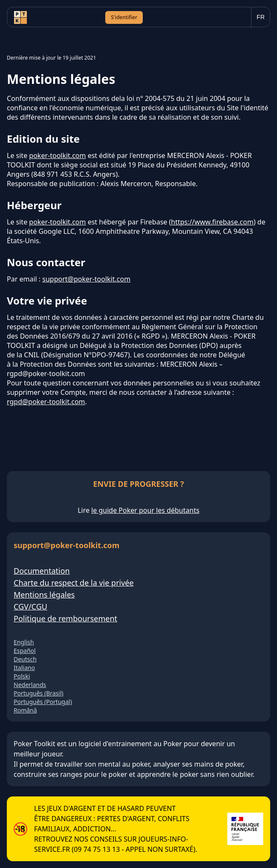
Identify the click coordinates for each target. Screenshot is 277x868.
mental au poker (124, 764)
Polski (22, 676)
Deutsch (25, 659)
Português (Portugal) (43, 702)
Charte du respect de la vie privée (74, 583)
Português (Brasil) (39, 693)
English (24, 642)
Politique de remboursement (65, 618)
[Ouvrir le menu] (236, 17)
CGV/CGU (30, 606)
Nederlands (30, 685)
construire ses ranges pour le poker (70, 774)
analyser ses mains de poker (198, 764)
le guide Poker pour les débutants (145, 510)
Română (25, 710)
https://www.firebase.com (212, 222)
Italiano (24, 668)
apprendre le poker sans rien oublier (195, 774)
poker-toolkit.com (57, 155)
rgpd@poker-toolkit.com (46, 402)
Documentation (42, 571)
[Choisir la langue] (261, 17)
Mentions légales (44, 595)
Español (25, 651)
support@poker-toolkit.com (86, 279)
